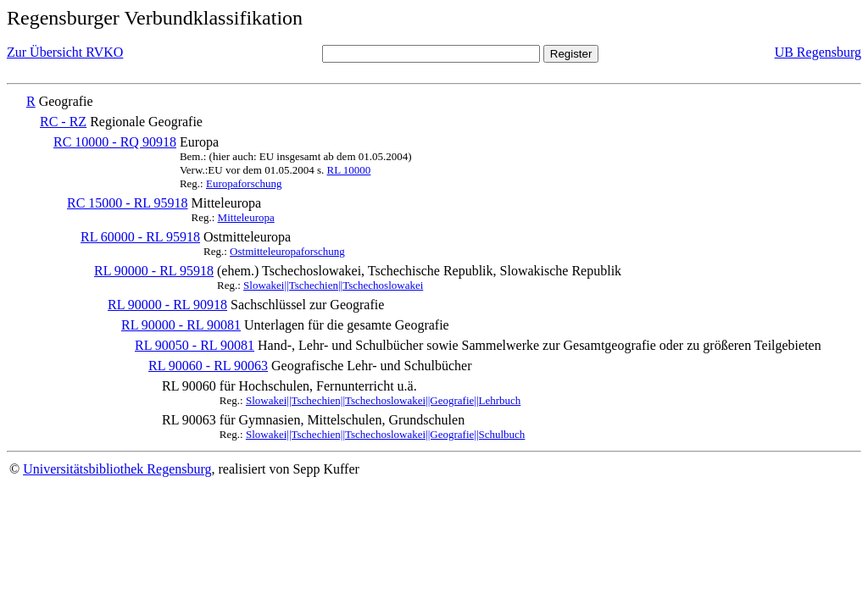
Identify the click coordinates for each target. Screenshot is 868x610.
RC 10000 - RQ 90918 (115, 142)
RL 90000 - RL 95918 (154, 271)
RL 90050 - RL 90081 (195, 345)
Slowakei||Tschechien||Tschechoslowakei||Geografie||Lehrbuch (383, 400)
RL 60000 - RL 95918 (140, 237)
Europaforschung (244, 183)
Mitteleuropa (246, 217)
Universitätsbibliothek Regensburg (117, 469)
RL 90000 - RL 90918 (167, 305)
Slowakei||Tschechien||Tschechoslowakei (333, 285)
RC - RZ (63, 122)
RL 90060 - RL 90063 (208, 366)
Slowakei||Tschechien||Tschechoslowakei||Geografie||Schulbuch (385, 434)
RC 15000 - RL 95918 (128, 203)
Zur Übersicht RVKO (65, 52)
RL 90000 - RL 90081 (181, 325)
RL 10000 (348, 170)
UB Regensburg (818, 52)
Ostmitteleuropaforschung (287, 251)
